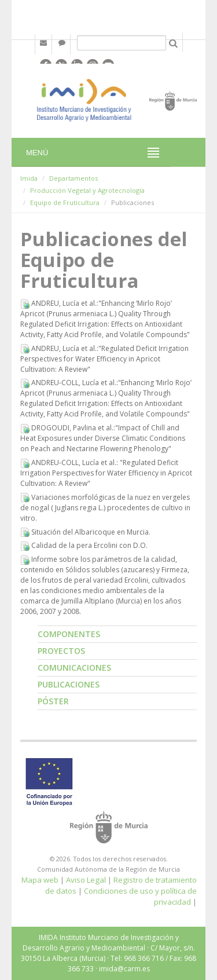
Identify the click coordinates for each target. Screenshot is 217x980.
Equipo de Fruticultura (65, 202)
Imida (29, 178)
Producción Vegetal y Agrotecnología (87, 190)
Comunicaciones (74, 668)
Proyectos (61, 651)
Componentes (69, 634)
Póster (53, 701)
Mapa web (40, 880)
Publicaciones (69, 684)
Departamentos (73, 178)
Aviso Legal (86, 880)
